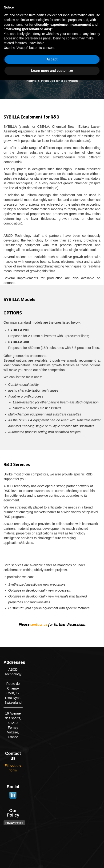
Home (31, 81)
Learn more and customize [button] (52, 858)
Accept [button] (52, 847)
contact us (39, 624)
